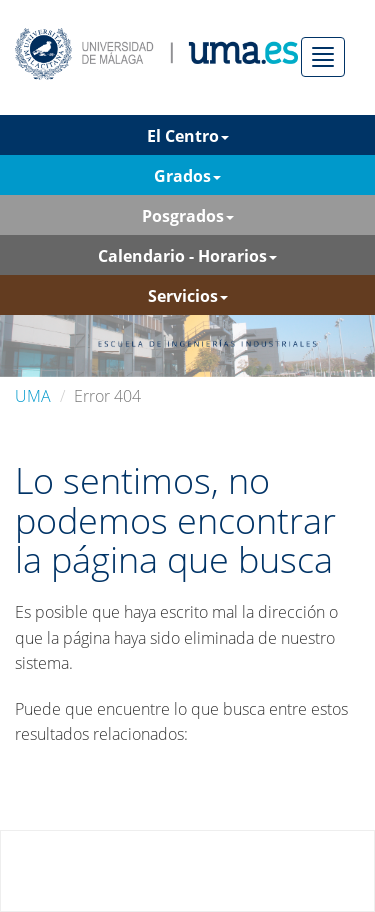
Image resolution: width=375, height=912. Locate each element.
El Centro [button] (188, 136)
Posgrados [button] (188, 216)
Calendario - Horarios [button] (187, 256)
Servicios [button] (188, 296)
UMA (33, 396)
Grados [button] (187, 176)
